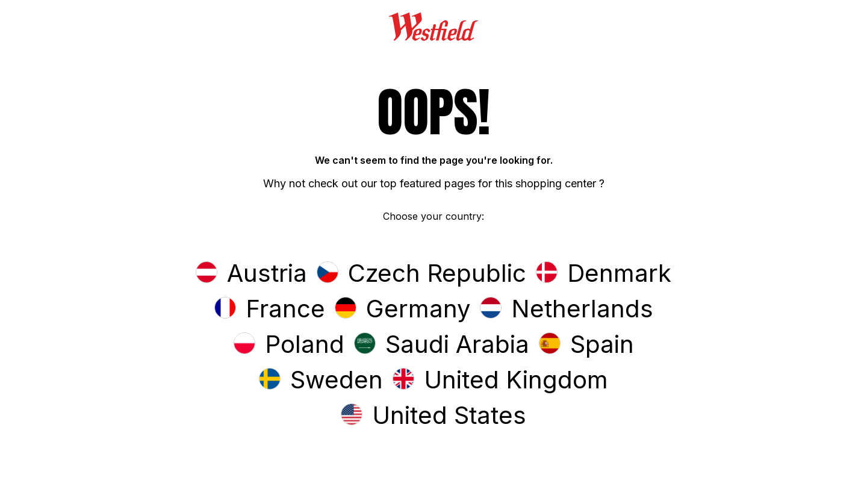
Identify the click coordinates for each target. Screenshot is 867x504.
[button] (251, 274)
